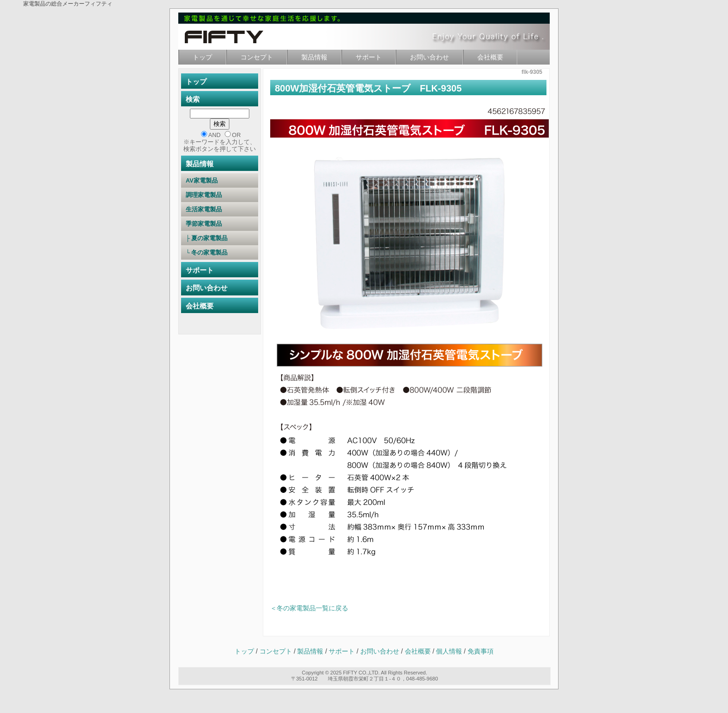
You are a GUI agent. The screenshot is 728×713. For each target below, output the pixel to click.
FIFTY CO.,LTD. (361, 673)
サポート (369, 57)
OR (237, 135)
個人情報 (450, 651)
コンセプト (257, 57)
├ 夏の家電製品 (219, 238)
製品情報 (314, 57)
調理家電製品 (219, 195)
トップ (202, 57)
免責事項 (481, 651)
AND (215, 135)
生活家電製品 (219, 209)
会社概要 (490, 57)
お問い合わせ (429, 57)
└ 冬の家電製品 (219, 253)
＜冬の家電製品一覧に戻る (309, 608)
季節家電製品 (219, 224)
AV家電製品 (220, 181)
